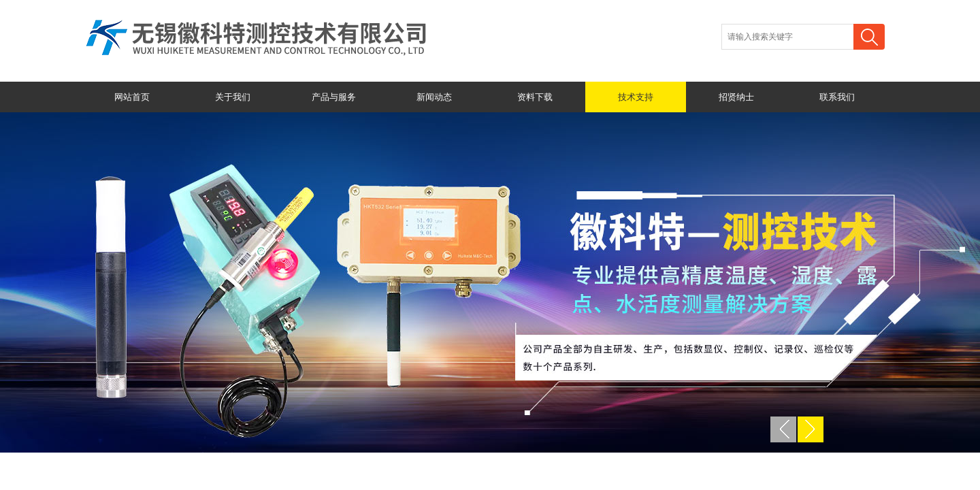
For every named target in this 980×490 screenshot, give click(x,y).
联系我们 (837, 97)
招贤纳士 (736, 97)
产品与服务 (334, 97)
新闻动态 (434, 97)
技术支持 (636, 97)
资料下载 (535, 97)
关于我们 (233, 97)
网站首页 (132, 97)
